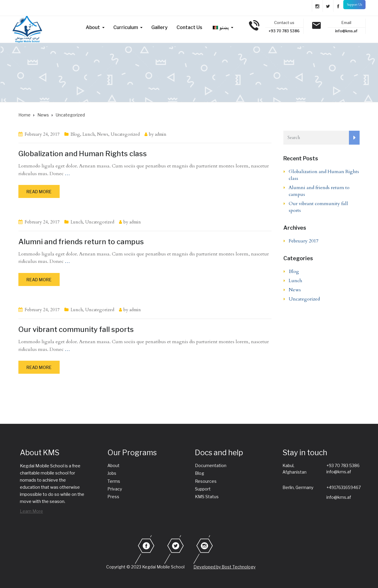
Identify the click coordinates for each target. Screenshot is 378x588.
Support (203, 489)
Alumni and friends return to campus (81, 242)
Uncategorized (125, 134)
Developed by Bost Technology (224, 567)
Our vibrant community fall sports (76, 329)
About (93, 27)
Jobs (112, 473)
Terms (114, 481)
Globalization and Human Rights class (83, 154)
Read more (39, 192)
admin (161, 134)
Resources (206, 481)
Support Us (354, 5)
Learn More (31, 511)
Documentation (211, 465)
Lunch (89, 134)
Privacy (115, 489)
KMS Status (207, 497)
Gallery (159, 27)
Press (113, 497)
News (103, 134)
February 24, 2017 (42, 134)
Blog (75, 134)
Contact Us (189, 27)
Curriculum (126, 27)
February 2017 (304, 241)
